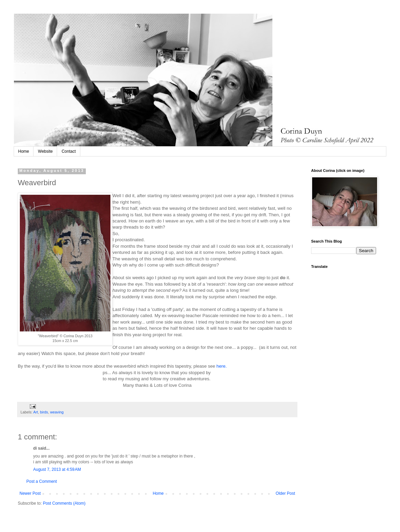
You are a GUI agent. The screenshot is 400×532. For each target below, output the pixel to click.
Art (36, 412)
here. (222, 366)
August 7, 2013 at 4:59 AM (57, 469)
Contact (69, 151)
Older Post (285, 493)
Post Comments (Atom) (64, 503)
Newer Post (30, 493)
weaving (57, 412)
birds (44, 412)
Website (45, 151)
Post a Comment (42, 481)
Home (24, 151)
